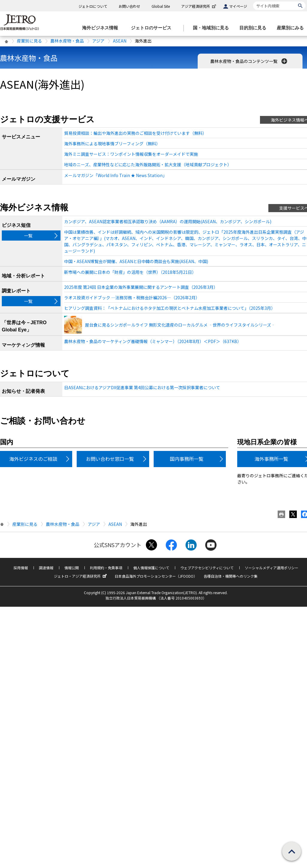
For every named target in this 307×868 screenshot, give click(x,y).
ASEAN (120, 41)
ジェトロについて (93, 6)
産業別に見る (29, 41)
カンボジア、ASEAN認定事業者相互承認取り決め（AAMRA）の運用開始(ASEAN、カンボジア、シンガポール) (168, 221)
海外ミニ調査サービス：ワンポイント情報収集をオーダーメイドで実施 (131, 154)
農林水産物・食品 (67, 41)
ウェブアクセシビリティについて (207, 568)
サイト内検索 (253, 1)
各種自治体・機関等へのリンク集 (231, 576)
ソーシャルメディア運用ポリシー (272, 568)
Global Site (161, 6)
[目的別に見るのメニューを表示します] (255, 28)
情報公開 (72, 568)
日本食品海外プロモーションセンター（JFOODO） (156, 576)
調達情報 (46, 568)
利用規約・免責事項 (106, 568)
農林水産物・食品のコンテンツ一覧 (249, 61)
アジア (98, 41)
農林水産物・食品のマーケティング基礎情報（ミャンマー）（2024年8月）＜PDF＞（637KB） (153, 341)
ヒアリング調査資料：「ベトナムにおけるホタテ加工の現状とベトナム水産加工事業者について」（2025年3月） (170, 308)
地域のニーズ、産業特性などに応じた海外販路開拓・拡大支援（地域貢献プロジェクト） (148, 164)
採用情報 (21, 568)
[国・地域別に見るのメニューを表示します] (213, 28)
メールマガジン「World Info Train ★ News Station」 (115, 175)
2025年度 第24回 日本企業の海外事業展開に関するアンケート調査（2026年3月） (141, 287)
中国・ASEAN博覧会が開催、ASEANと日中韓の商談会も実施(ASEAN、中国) (136, 261)
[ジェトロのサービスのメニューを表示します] (153, 28)
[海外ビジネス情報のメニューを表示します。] (102, 28)
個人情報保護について (151, 568)
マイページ (238, 6)
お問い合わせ (129, 6)
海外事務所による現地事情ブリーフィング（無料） (112, 144)
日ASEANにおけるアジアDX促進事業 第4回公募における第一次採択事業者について (142, 387)
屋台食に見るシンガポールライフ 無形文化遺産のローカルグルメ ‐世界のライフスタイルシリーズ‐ (180, 325)
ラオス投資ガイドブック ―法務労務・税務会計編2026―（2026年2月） (132, 298)
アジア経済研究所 (199, 6)
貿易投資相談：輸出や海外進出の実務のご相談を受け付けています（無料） (135, 133)
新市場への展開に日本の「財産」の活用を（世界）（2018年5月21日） (130, 272)
